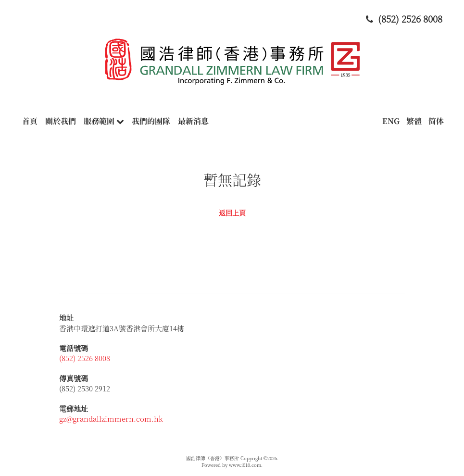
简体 (436, 121)
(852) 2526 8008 (85, 358)
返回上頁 (232, 213)
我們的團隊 (151, 121)
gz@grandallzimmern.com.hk (111, 419)
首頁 (30, 121)
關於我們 (61, 121)
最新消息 (193, 121)
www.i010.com (245, 465)
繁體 (414, 121)
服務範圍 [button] (104, 121)
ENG (391, 121)
